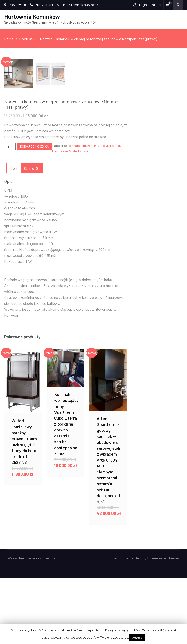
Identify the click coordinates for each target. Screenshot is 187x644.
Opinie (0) (31, 234)
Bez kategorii (77, 212)
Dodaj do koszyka (34, 213)
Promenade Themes (163, 624)
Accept (137, 638)
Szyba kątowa (79, 217)
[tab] (14, 234)
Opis (14, 234)
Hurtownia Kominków (32, 17)
